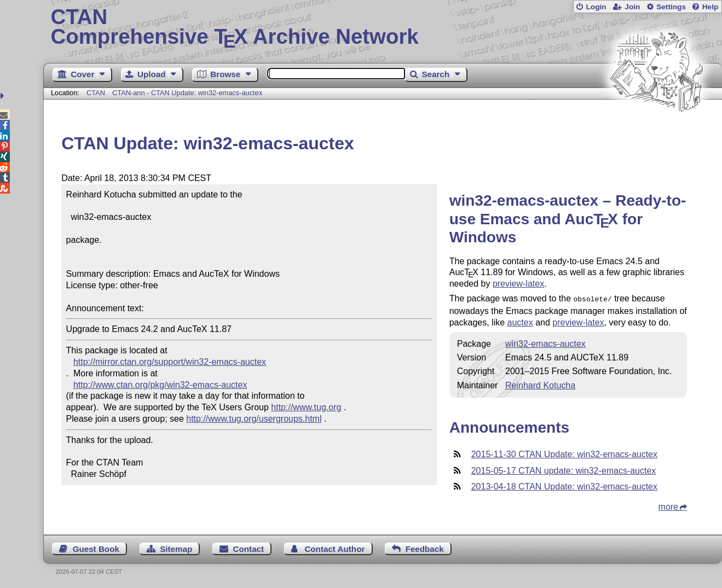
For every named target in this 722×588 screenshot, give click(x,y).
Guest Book (96, 548)
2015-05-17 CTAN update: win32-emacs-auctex (564, 470)
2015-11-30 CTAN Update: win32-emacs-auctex (564, 453)
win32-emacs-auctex (545, 343)
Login (596, 7)
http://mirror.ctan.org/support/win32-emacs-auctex (170, 362)
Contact (249, 548)
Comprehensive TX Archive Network (382, 27)
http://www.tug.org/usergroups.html (254, 419)
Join (632, 7)
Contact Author (334, 548)
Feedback (425, 548)
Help (711, 7)
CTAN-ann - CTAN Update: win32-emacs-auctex (187, 93)
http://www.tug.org (306, 407)
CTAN (96, 93)
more (668, 506)
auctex (520, 321)
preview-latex (518, 284)
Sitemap (176, 548)
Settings (671, 7)
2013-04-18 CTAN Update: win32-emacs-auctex (564, 485)
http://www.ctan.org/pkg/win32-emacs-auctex (160, 385)
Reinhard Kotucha (540, 384)
